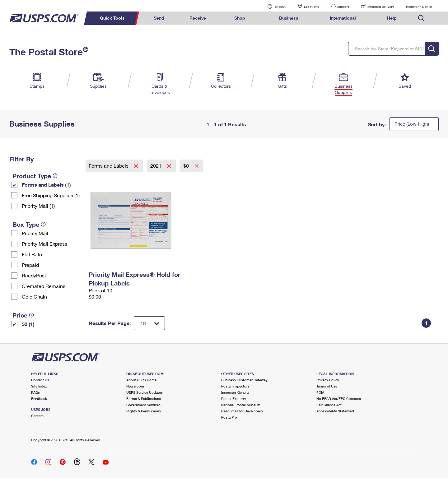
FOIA (320, 392)
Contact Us (40, 380)
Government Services (143, 405)
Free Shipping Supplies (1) (51, 195)
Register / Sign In (419, 7)
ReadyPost (34, 275)
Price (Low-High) (412, 124)
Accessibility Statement (335, 411)
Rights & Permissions (144, 411)
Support (343, 7)
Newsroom (135, 386)
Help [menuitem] (392, 18)
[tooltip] (55, 176)
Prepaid (30, 265)
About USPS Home (141, 380)
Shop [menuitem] (240, 18)
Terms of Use (327, 386)
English (274, 6)
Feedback (39, 399)
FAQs (35, 392)
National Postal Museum (241, 405)
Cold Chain (34, 297)
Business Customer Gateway (244, 380)
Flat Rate (32, 254)
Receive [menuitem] (198, 18)
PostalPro (229, 417)
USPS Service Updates (145, 392)
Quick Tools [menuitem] (112, 18)
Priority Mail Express (44, 244)
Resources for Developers (242, 411)
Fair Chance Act (329, 405)
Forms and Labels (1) (46, 185)
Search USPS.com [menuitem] (421, 18)
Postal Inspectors (235, 386)
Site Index (39, 386)
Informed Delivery (381, 7)
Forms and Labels (109, 166)
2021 (156, 166)
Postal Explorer (234, 399)
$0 (187, 166)
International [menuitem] (343, 18)
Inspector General (235, 392)
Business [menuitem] (289, 18)
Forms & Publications (144, 399)
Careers (37, 416)
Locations (311, 7)
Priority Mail (35, 233)
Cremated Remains (44, 286)
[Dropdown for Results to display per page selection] (149, 323)
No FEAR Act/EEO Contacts (339, 399)
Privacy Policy (328, 380)
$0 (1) (28, 324)
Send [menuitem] (159, 18)
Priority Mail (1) (38, 206)
